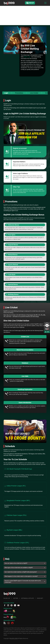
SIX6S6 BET (40, 598)
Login (6, 93)
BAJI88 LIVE (7, 598)
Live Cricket (34, 93)
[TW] (15, 605)
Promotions (19, 93)
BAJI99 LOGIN (14, 638)
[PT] (12, 605)
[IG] (8, 605)
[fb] (5, 605)
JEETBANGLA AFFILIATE (27, 598)
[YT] (18, 605)
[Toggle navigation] (45, 3)
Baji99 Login (27, 57)
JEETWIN (15, 598)
